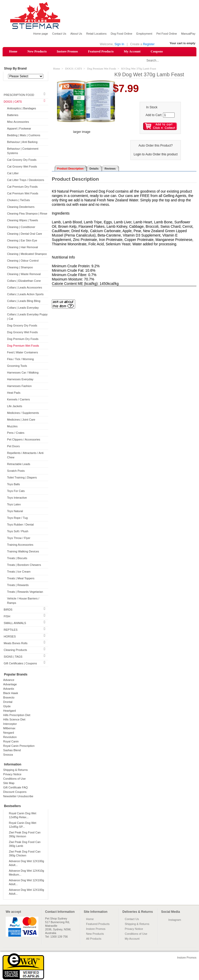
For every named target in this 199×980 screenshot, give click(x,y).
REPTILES (10, 630)
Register (149, 44)
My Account (132, 51)
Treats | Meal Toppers (21, 579)
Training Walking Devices (23, 552)
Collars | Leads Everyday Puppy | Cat (27, 317)
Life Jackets (15, 406)
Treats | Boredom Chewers (24, 565)
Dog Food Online (121, 34)
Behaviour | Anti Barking (22, 142)
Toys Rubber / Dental (20, 525)
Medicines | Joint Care (21, 420)
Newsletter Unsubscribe (18, 796)
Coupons (157, 51)
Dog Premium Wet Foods (23, 346)
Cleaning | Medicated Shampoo (27, 254)
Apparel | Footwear (19, 129)
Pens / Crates (16, 433)
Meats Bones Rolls (16, 643)
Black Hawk (10, 693)
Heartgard (9, 711)
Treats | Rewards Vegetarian (25, 592)
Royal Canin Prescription (19, 746)
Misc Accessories (18, 122)
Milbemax (9, 728)
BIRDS (8, 610)
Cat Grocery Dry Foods (22, 160)
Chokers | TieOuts (18, 200)
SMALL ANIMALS (15, 623)
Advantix (9, 689)
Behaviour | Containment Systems (23, 151)
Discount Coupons (15, 792)
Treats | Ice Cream (19, 572)
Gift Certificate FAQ (15, 788)
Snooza (8, 755)
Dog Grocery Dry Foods (22, 326)
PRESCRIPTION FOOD (19, 95)
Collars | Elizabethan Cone (24, 281)
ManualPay (188, 34)
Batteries (13, 116)
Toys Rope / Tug (17, 518)
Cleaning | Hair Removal (22, 247)
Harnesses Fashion (19, 386)
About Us (76, 34)
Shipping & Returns (15, 770)
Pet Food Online (167, 34)
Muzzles (12, 427)
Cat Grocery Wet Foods (22, 167)
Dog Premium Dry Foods (23, 339)
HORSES (10, 637)
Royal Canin (11, 742)
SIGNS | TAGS (13, 657)
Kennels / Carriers (18, 400)
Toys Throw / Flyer (19, 538)
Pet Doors (13, 447)
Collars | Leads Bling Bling (24, 301)
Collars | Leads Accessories (24, 288)
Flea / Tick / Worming (20, 359)
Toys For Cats (16, 491)
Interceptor (10, 724)
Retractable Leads (19, 465)
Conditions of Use (14, 779)
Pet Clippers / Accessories (24, 440)
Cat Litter (13, 173)
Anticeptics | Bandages (22, 109)
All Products (94, 939)
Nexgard (9, 733)
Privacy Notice (12, 774)
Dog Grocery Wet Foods (22, 332)
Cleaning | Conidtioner (21, 227)
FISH (7, 617)
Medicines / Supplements (23, 413)
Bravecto (9, 698)
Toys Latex (14, 505)
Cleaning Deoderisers (21, 207)
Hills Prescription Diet (17, 715)
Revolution (10, 737)
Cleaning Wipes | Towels (22, 221)
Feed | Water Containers (22, 353)
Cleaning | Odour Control (23, 261)
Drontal (8, 702)
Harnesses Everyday (20, 379)
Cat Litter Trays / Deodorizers (26, 180)
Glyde (7, 706)
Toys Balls (13, 485)
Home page (41, 34)
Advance (9, 680)
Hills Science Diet (14, 720)
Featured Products (101, 51)
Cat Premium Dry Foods (22, 187)
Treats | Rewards (18, 586)
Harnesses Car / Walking (23, 373)
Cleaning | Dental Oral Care (24, 234)
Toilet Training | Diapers (22, 478)
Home (13, 51)
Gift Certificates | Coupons (20, 664)
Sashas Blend (12, 750)
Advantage (10, 685)
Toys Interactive (17, 498)
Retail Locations (96, 34)
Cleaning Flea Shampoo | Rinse (27, 214)
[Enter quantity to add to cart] (169, 115)
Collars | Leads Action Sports (25, 294)
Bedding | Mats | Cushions (24, 136)
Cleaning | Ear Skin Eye (22, 241)
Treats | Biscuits (17, 559)
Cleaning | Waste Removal (24, 274)
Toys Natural (15, 512)
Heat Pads (14, 393)
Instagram (175, 920)
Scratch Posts (16, 471)
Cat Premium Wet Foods (23, 194)
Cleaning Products (15, 650)
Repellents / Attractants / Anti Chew (25, 456)
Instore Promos (67, 51)
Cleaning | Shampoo (20, 268)
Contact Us (59, 34)
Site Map (9, 783)
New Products (37, 51)
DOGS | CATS (13, 102)
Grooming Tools (17, 366)
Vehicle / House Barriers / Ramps (23, 601)
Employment (144, 34)
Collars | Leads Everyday (23, 308)
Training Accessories (20, 545)
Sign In (119, 44)
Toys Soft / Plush (18, 532)
